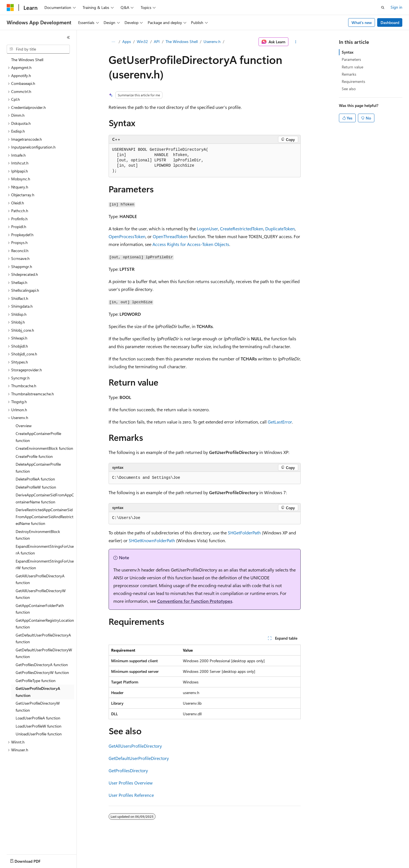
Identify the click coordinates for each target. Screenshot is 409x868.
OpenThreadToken (170, 236)
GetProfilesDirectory (128, 770)
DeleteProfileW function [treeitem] (36, 487)
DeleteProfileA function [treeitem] (35, 479)
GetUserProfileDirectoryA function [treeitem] (38, 692)
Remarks (349, 74)
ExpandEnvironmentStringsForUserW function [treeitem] (45, 565)
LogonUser (207, 229)
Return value (352, 67)
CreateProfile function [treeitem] (34, 456)
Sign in (396, 7)
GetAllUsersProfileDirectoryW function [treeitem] (41, 594)
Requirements (353, 81)
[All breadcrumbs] (113, 42)
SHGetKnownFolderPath (152, 540)
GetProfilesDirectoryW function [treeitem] (42, 672)
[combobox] (38, 49)
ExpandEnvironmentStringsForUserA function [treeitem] (45, 550)
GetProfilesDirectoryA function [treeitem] (42, 665)
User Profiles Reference (131, 795)
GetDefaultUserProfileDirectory (139, 758)
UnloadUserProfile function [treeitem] (39, 734)
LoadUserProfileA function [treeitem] (38, 718)
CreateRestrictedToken (242, 229)
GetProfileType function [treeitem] (36, 681)
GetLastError (280, 422)
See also (349, 89)
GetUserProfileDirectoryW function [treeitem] (38, 707)
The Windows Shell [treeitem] (27, 60)
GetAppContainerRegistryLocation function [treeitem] (45, 624)
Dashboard (390, 22)
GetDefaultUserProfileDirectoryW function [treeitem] (44, 653)
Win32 (142, 41)
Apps (127, 41)
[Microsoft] (10, 8)
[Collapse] (68, 37)
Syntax (348, 52)
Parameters (351, 59)
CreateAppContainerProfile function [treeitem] (38, 437)
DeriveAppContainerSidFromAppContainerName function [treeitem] (45, 498)
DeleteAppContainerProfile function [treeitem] (38, 468)
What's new (362, 22)
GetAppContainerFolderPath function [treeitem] (40, 609)
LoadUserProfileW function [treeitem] (39, 726)
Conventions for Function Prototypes (195, 601)
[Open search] (383, 8)
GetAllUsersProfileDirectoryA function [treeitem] (40, 579)
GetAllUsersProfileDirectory (135, 746)
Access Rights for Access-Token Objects (191, 244)
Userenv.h (212, 41)
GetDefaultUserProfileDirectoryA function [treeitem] (43, 639)
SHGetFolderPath (244, 533)
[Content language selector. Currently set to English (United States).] (32, 860)
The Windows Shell (182, 41)
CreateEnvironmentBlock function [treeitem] (44, 448)
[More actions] (296, 42)
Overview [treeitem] (24, 426)
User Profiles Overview (131, 783)
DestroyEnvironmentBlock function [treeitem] (38, 535)
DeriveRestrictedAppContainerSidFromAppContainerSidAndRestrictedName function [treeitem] (45, 517)
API (157, 41)
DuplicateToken (280, 229)
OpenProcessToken (127, 236)
